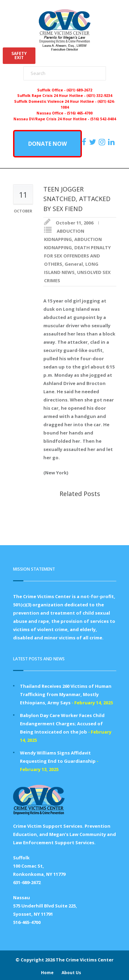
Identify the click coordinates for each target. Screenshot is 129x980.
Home (47, 973)
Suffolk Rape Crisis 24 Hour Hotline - (52, 96)
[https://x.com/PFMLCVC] (93, 142)
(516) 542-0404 (103, 119)
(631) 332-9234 (99, 96)
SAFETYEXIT (19, 56)
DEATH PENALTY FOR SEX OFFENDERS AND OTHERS (77, 256)
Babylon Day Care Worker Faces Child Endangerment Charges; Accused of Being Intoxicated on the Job (62, 724)
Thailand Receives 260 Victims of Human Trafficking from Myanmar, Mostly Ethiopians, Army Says (66, 694)
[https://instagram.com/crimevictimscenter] (103, 142)
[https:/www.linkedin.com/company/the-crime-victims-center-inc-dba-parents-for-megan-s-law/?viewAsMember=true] (112, 142)
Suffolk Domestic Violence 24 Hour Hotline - (56, 101)
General (74, 264)
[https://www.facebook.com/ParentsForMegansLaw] (85, 142)
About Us (71, 973)
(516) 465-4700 (80, 113)
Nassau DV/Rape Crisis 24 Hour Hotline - (52, 119)
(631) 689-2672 (79, 90)
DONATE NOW (47, 144)
